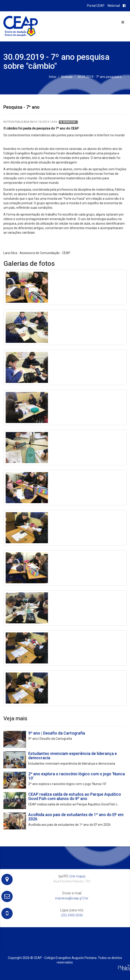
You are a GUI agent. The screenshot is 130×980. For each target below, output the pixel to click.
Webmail (114, 6)
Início (53, 77)
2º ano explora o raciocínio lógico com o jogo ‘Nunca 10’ (77, 776)
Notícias (67, 77)
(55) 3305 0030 (72, 915)
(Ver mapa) (77, 876)
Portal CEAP (96, 6)
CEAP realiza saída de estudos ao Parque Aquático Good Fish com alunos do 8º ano (75, 796)
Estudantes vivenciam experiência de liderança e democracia (73, 756)
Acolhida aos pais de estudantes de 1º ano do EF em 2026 (76, 817)
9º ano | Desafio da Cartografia (57, 733)
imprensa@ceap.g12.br (72, 898)
